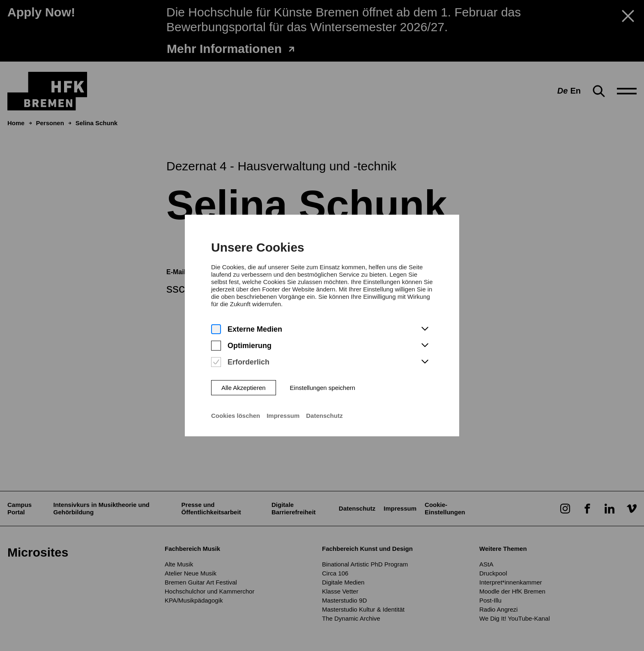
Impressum (283, 408)
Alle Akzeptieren (244, 380)
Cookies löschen (236, 408)
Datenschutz (324, 408)
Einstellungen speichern (322, 380)
